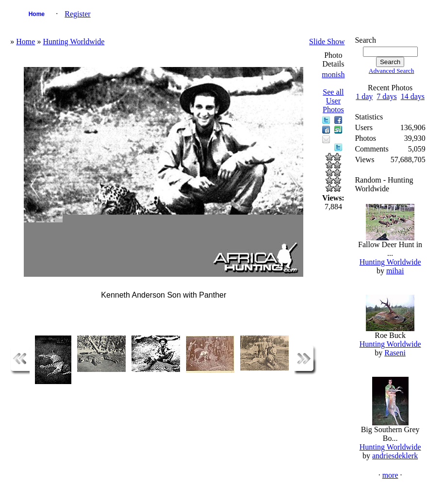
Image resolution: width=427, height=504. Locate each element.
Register (77, 14)
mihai (395, 271)
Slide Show (327, 42)
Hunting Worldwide (74, 42)
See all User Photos (333, 101)
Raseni (395, 353)
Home (37, 14)
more (390, 475)
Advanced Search (392, 71)
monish (333, 75)
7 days (386, 96)
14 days (413, 96)
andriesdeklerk (395, 456)
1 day (364, 96)
